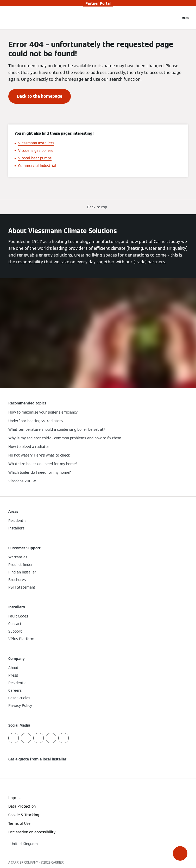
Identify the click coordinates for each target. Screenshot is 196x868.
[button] (180, 853)
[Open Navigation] (185, 18)
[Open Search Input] (174, 18)
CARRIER (58, 862)
